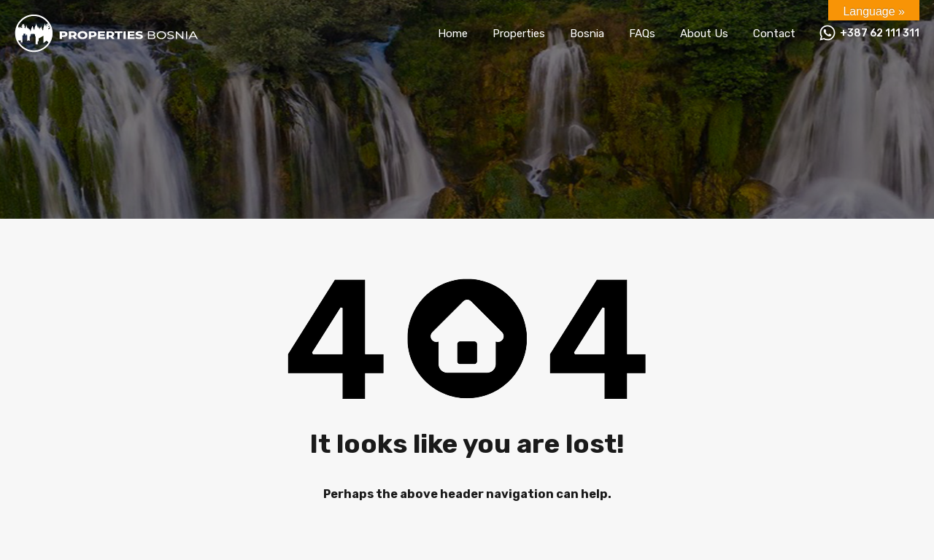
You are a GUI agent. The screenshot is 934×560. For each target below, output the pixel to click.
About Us (704, 34)
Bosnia (587, 34)
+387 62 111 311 (880, 34)
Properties (519, 34)
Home (453, 34)
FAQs (642, 34)
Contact (774, 34)
